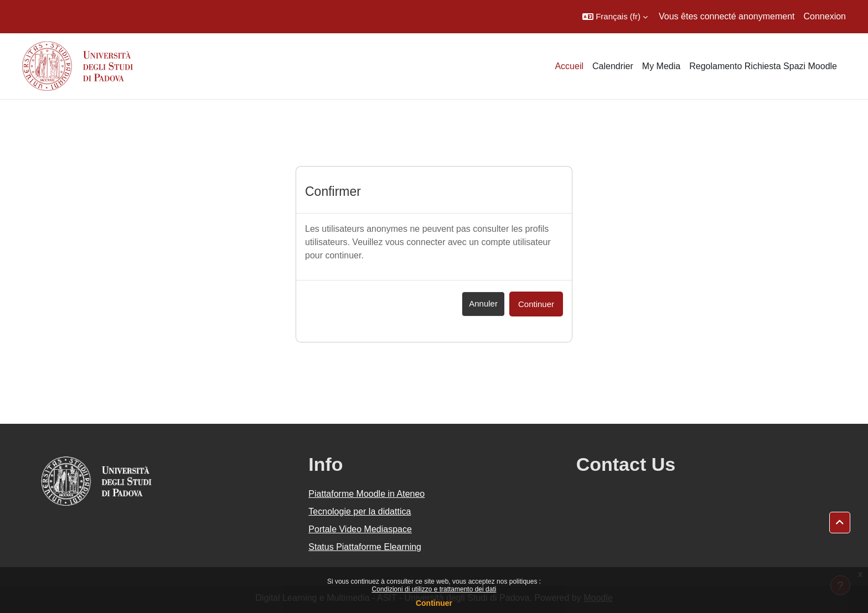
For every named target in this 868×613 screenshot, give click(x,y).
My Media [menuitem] (661, 66)
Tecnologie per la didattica (360, 511)
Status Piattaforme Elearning (365, 547)
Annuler (483, 303)
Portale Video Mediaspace (360, 529)
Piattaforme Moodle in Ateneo (366, 494)
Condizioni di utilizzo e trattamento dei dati (434, 589)
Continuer (434, 603)
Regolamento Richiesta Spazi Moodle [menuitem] (763, 66)
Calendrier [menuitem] (613, 66)
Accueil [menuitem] (569, 66)
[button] (615, 17)
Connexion (825, 16)
